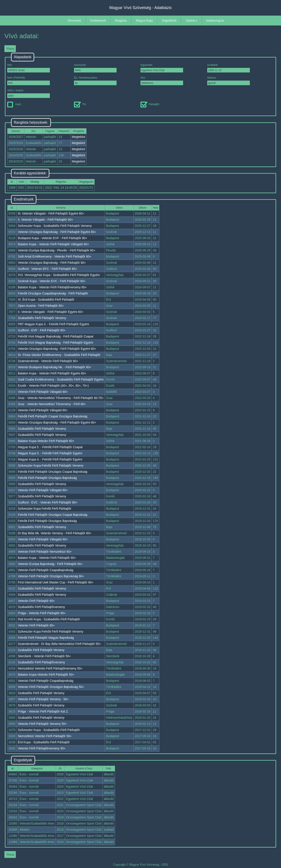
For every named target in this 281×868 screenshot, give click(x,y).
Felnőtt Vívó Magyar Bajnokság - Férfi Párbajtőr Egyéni (55, 343)
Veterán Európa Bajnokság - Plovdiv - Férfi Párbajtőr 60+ (57, 250)
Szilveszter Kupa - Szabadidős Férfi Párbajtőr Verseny (55, 226)
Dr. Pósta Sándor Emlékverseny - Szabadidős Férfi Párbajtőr (59, 355)
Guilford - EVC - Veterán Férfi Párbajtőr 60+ (48, 502)
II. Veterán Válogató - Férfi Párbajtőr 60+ (45, 220)
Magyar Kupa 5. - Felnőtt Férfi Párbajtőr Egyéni (50, 453)
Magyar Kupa (144, 21)
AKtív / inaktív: (29, 93)
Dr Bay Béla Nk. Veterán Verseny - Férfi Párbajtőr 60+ (55, 533)
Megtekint (78, 137)
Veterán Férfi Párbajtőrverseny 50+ (42, 748)
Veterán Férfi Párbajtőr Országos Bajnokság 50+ (51, 687)
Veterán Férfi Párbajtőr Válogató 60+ (43, 392)
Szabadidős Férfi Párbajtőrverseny (41, 607)
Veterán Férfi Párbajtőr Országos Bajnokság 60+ (51, 576)
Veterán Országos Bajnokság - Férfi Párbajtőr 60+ (52, 263)
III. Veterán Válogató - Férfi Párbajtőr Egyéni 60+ (51, 213)
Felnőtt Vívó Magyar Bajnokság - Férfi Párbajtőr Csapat (56, 336)
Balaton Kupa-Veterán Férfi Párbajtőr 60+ (46, 441)
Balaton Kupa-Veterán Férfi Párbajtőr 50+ (46, 675)
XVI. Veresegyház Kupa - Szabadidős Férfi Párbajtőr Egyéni (59, 275)
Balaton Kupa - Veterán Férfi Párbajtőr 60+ (47, 558)
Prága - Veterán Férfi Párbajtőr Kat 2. (43, 711)
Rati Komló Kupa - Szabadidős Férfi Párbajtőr (49, 619)
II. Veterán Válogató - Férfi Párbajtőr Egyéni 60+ (50, 312)
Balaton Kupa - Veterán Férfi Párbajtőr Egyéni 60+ (52, 373)
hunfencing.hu (215, 21)
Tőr (80, 104)
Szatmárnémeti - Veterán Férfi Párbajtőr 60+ (48, 361)
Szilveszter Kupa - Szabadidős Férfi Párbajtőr (49, 730)
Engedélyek (169, 21)
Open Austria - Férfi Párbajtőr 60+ (41, 306)
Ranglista (121, 21)
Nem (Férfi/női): (29, 81)
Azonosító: (95, 68)
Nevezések (75, 21)
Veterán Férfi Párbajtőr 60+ (36, 601)
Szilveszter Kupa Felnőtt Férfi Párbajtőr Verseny (50, 632)
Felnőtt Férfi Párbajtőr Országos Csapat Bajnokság (53, 472)
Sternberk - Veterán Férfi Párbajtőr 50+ (44, 656)
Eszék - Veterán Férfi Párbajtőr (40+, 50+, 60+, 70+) (53, 386)
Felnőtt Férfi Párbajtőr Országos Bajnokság (47, 478)
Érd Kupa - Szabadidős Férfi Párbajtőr (44, 742)
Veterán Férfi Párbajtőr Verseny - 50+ (43, 699)
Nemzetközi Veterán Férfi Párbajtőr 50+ (45, 736)
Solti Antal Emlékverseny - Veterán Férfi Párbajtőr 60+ (55, 256)
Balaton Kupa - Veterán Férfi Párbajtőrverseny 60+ (52, 287)
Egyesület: (162, 68)
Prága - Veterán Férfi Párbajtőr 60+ (42, 613)
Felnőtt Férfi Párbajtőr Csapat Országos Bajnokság (53, 416)
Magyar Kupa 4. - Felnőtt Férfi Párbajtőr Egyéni (50, 459)
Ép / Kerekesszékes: (95, 81)
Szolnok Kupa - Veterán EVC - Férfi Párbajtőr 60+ (52, 281)
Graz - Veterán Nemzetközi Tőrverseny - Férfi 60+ (52, 404)
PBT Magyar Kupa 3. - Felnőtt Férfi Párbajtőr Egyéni (53, 324)
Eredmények (98, 21)
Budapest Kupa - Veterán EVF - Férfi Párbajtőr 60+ (52, 238)
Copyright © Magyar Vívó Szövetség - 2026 (140, 865)
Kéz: (162, 81)
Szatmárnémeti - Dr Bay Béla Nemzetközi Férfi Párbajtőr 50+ (59, 644)
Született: (229, 68)
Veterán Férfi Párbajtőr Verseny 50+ (42, 724)
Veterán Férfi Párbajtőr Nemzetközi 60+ (45, 552)
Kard (14, 104)
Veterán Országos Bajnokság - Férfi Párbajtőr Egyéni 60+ (57, 232)
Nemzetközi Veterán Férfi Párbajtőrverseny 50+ (50, 668)
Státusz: (229, 81)
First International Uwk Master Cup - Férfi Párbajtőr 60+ (56, 582)
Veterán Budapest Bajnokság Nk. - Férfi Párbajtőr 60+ (54, 367)
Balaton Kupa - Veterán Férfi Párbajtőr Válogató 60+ (53, 244)
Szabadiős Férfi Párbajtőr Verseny (41, 650)
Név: (29, 68)
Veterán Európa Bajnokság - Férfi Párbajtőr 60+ (50, 564)
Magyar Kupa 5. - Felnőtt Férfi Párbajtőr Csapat (50, 447)
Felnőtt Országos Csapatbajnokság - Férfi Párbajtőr (53, 293)
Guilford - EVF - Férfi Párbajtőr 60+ (42, 330)
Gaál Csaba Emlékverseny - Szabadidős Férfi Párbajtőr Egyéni (61, 379)
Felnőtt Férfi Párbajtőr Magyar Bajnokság (46, 638)
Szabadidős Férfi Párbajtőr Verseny (42, 318)
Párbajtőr (150, 104)
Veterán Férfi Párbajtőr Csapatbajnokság (46, 570)
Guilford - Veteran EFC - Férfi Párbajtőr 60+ (47, 269)
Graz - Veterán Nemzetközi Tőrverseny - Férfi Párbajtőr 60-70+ (61, 398)
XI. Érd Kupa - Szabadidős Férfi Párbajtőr (46, 300)
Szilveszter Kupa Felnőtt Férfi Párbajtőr (45, 509)
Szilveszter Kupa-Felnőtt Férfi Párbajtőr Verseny (51, 466)
